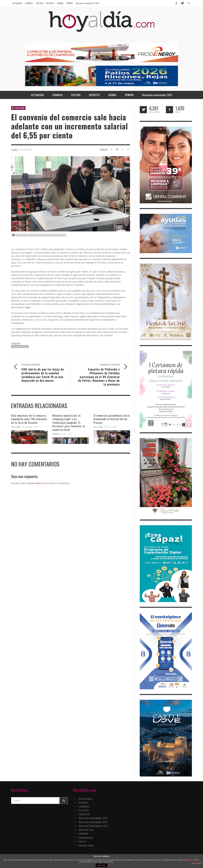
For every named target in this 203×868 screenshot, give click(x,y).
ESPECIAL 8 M (86, 830)
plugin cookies (196, 863)
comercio (15, 347)
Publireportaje (86, 838)
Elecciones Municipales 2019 (93, 822)
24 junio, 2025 (110, 427)
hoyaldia (56, 434)
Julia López (16, 427)
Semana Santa (86, 845)
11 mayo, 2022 (26, 150)
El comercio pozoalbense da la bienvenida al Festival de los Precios (112, 419)
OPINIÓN (83, 834)
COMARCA (84, 807)
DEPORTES (84, 814)
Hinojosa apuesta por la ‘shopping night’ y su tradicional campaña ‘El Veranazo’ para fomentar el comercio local (69, 422)
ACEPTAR (101, 865)
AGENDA (83, 803)
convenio (24, 347)
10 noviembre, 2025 (30, 427)
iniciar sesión (34, 483)
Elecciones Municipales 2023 (93, 826)
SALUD (82, 841)
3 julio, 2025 (66, 434)
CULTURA (84, 810)
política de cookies (191, 860)
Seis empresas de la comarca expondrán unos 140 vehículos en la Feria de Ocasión (29, 419)
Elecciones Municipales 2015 (93, 818)
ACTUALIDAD (18, 108)
